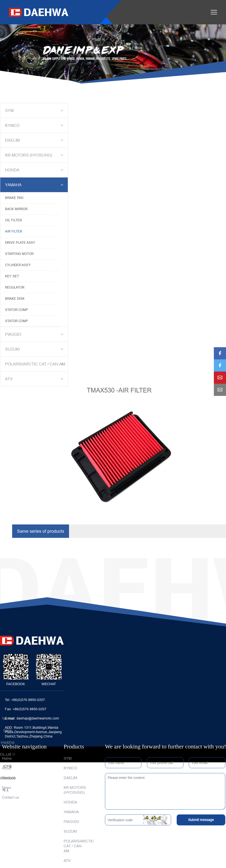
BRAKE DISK (15, 299)
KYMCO (35, 125)
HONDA (35, 170)
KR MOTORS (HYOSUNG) (35, 155)
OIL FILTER (13, 220)
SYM (35, 111)
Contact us (11, 797)
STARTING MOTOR (19, 254)
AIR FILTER (14, 231)
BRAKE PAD (14, 198)
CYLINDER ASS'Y (18, 265)
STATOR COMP (17, 310)
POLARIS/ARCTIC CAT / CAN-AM (35, 364)
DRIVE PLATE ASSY (20, 243)
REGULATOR (15, 287)
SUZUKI (35, 349)
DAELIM (35, 140)
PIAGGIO (35, 334)
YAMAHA (35, 185)
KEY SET (12, 276)
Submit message (201, 820)
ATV (35, 379)
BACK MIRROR (16, 209)
